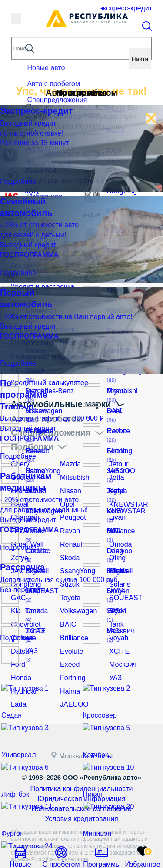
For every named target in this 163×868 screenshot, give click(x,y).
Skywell (119, 554)
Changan (23, 506)
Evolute (70, 627)
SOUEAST (124, 579)
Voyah (118, 615)
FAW (17, 518)
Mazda (69, 457)
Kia (15, 591)
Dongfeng (24, 566)
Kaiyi (116, 482)
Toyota (69, 579)
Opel (67, 494)
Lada (18, 675)
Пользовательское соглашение (82, 776)
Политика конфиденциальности (81, 759)
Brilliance (72, 615)
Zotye (18, 542)
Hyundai (22, 663)
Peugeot (71, 506)
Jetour (118, 457)
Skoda (69, 542)
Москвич (121, 639)
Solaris (118, 566)
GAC (17, 579)
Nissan (69, 482)
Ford (17, 639)
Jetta (116, 469)
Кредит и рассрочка (53, 288)
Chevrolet (24, 602)
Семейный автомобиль (43, 316)
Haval (19, 494)
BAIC (67, 602)
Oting (116, 542)
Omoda (119, 530)
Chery (19, 457)
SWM (116, 591)
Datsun (20, 627)
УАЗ (115, 651)
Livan (116, 506)
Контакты (101, 727)
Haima (69, 663)
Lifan (17, 482)
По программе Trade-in (43, 341)
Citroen (21, 615)
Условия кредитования (81, 785)
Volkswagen (76, 591)
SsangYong (75, 554)
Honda (20, 651)
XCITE (118, 627)
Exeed (69, 639)
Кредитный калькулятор (45, 377)
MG (114, 518)
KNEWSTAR (126, 494)
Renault (70, 530)
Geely (19, 469)
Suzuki (69, 566)
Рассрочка (25, 365)
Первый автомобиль (40, 329)
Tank (116, 602)
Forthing (71, 651)
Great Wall (25, 530)
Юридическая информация (81, 768)
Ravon (69, 518)
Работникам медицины (43, 353)
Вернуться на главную (82, 154)
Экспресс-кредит (125, 8)
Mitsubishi (73, 469)
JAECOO (73, 675)
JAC (17, 554)
